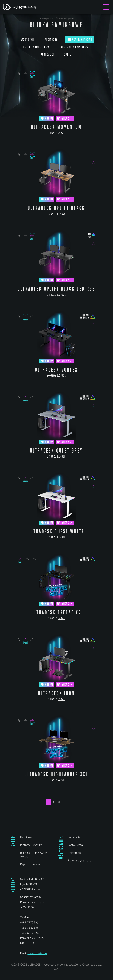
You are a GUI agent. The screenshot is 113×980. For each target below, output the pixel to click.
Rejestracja (74, 853)
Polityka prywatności (80, 860)
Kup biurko (26, 837)
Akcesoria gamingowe (75, 47)
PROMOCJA (51, 40)
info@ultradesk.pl (37, 953)
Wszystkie (28, 40)
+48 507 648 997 (30, 933)
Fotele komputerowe (37, 47)
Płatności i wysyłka (31, 845)
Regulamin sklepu (30, 864)
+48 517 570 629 (29, 922)
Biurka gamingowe (80, 40)
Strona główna (46, 18)
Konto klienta (75, 845)
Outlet (68, 54)
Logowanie (74, 837)
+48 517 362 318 (29, 928)
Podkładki (47, 54)
